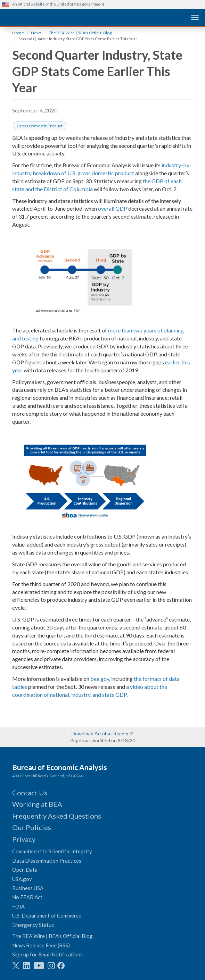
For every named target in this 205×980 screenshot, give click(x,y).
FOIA (18, 906)
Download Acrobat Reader (100, 733)
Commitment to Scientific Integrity (52, 851)
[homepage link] (54, 17)
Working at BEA (37, 804)
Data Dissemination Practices (47, 861)
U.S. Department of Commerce (47, 915)
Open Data (25, 870)
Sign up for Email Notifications (47, 954)
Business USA (28, 888)
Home (18, 33)
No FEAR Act (27, 897)
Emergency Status (33, 925)
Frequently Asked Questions (57, 816)
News (36, 33)
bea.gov (100, 679)
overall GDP (113, 208)
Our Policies (32, 827)
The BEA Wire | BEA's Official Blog (80, 33)
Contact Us (30, 793)
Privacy (24, 839)
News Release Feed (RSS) (41, 945)
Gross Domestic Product (40, 126)
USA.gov (22, 879)
